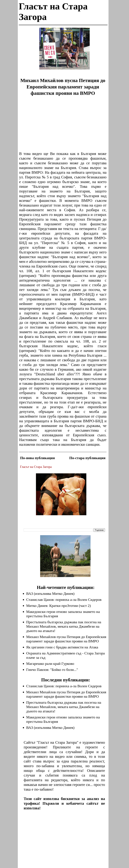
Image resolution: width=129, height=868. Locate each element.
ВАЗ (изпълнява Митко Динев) (50, 594)
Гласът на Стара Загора (36, 467)
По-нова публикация (37, 458)
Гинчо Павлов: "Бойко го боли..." (52, 670)
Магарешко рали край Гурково (50, 664)
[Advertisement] (64, 51)
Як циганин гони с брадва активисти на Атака (62, 647)
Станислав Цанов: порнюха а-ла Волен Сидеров (64, 600)
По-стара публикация (87, 458)
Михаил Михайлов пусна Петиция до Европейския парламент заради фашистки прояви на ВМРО (66, 639)
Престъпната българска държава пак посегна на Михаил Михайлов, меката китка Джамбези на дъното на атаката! (64, 626)
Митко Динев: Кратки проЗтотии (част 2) (59, 606)
